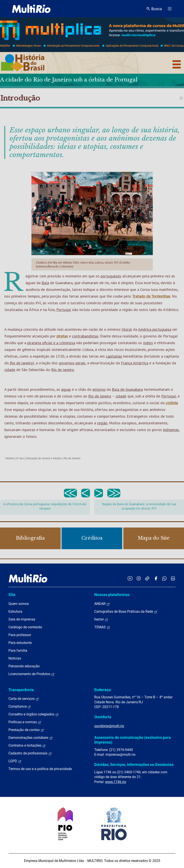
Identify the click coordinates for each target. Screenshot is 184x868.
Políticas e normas (25, 722)
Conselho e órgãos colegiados (34, 714)
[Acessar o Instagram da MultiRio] (139, 578)
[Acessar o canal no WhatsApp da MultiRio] (164, 578)
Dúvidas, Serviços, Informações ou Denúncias (134, 765)
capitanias (114, 356)
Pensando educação (24, 666)
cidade (10, 370)
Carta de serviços (24, 699)
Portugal (64, 310)
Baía (45, 283)
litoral (127, 329)
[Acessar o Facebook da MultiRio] (156, 578)
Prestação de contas (26, 730)
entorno (99, 389)
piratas (62, 336)
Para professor (20, 635)
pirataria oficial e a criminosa (51, 343)
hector (101, 619)
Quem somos (19, 604)
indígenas (171, 430)
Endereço (103, 690)
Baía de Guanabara (127, 389)
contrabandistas (85, 336)
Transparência (21, 690)
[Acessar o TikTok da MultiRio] (147, 578)
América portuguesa (155, 329)
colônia (172, 403)
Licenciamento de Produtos (32, 674)
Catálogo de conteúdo (25, 627)
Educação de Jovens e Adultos (44, 458)
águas (66, 389)
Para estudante (20, 643)
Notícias (15, 658)
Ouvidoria (103, 717)
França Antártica (135, 363)
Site (12, 595)
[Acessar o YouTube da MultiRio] (130, 578)
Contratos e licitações (27, 746)
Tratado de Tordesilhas (151, 296)
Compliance (20, 707)
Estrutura (15, 612)
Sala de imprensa (22, 619)
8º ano (20, 458)
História (10, 458)
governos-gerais (72, 363)
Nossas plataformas (112, 595)
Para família (18, 651)
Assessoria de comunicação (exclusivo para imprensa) (133, 740)
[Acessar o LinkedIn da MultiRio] (173, 578)
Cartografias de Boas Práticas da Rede (126, 612)
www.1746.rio (116, 782)
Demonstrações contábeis (31, 738)
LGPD (15, 761)
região (102, 423)
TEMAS (102, 627)
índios (148, 343)
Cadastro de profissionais (30, 753)
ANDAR (102, 604)
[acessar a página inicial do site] (31, 9)
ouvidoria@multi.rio (109, 726)
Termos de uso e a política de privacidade (40, 769)
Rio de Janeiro (21, 363)
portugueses (111, 276)
